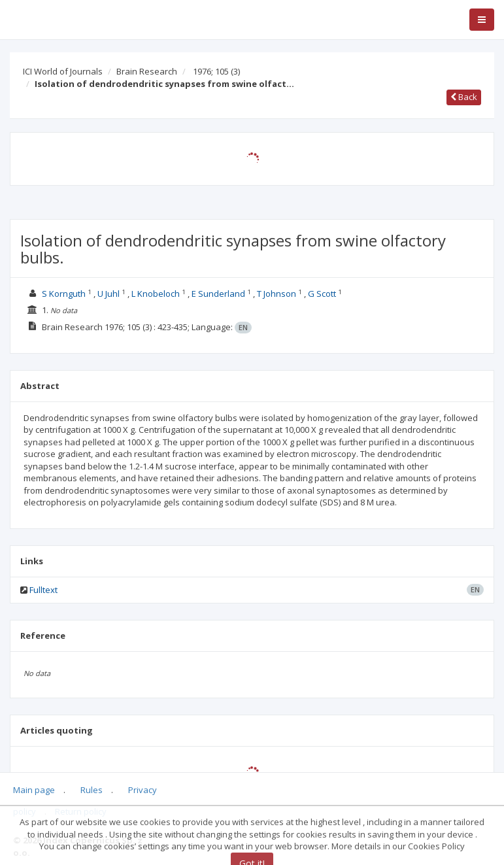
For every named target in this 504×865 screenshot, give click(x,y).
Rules (92, 790)
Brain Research (147, 71)
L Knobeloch (156, 294)
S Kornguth (64, 294)
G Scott (322, 294)
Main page (34, 790)
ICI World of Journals (63, 71)
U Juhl (109, 294)
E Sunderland (218, 294)
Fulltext (43, 590)
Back (464, 97)
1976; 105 (216, 71)
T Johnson (277, 294)
